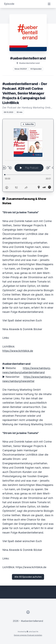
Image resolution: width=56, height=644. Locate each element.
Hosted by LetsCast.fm (28, 632)
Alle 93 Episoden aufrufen (28, 577)
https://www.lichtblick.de (18, 351)
